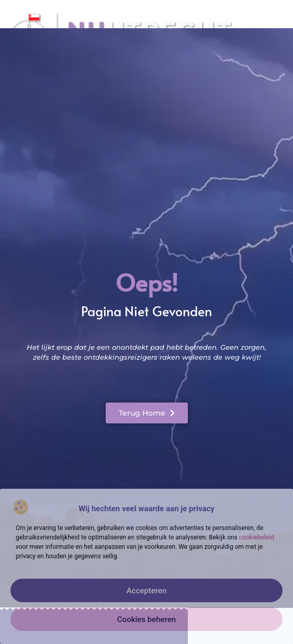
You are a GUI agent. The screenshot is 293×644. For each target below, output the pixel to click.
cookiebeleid (257, 537)
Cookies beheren (146, 619)
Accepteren (147, 591)
